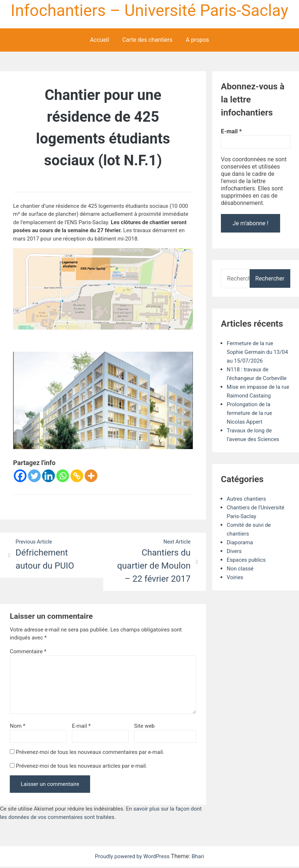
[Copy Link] (77, 476)
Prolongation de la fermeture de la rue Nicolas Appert (251, 422)
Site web (144, 727)
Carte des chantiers (147, 40)
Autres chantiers (248, 508)
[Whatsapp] (63, 476)
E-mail (81, 727)
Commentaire (28, 653)
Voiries (236, 586)
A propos (197, 40)
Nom (18, 727)
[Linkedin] (49, 476)
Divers (235, 560)
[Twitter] (34, 476)
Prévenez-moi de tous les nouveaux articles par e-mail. (82, 767)
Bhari (201, 858)
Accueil (100, 40)
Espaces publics (248, 569)
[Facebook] (20, 476)
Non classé (241, 578)
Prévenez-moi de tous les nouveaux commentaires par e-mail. (90, 754)
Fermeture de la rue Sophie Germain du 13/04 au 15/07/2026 (254, 352)
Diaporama (241, 551)
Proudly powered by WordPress (132, 858)
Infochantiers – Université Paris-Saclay (149, 10)
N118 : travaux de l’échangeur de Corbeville (249, 378)
